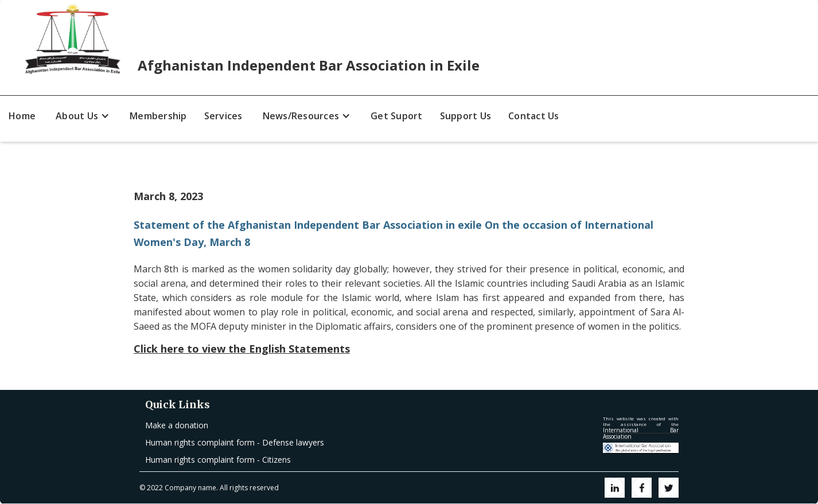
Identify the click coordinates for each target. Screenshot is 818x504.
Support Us (466, 116)
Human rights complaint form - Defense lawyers (235, 442)
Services (223, 116)
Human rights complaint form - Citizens (218, 460)
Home (22, 116)
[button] (83, 116)
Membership (158, 116)
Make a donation (177, 425)
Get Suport (397, 116)
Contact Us (534, 116)
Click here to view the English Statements (242, 349)
